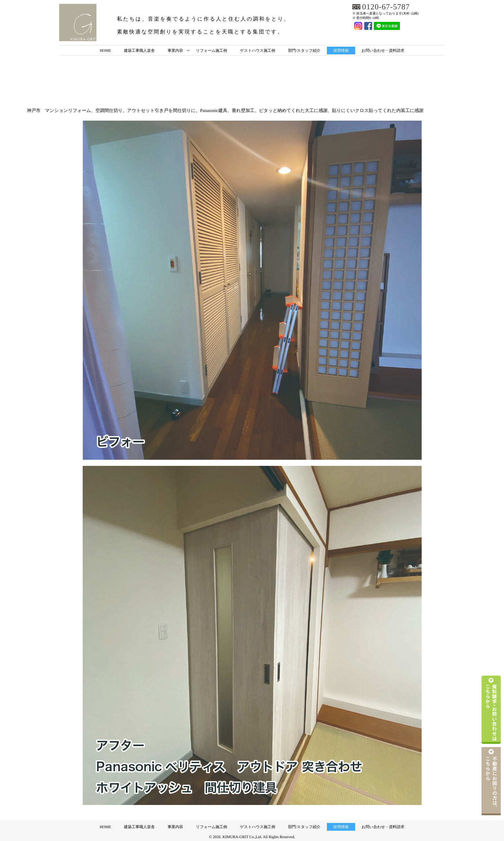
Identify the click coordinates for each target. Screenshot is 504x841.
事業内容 (175, 51)
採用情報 (341, 51)
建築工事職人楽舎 (139, 51)
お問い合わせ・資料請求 (383, 51)
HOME (105, 51)
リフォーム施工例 (211, 51)
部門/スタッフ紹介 (304, 51)
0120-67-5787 (386, 7)
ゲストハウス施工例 (258, 51)
